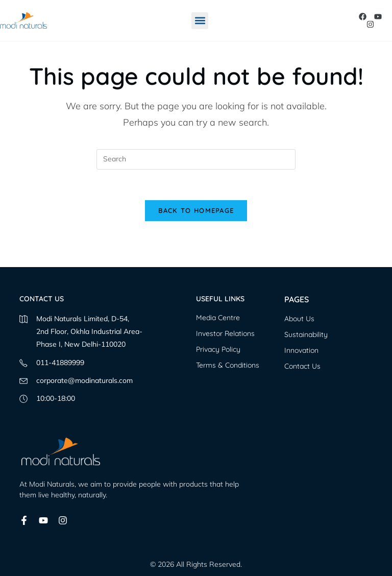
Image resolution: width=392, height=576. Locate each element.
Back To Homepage (196, 210)
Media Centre (218, 318)
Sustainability (306, 334)
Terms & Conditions (228, 365)
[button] (200, 21)
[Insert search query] (196, 159)
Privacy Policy (218, 349)
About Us (299, 319)
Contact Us (302, 366)
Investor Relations (225, 333)
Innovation (301, 350)
